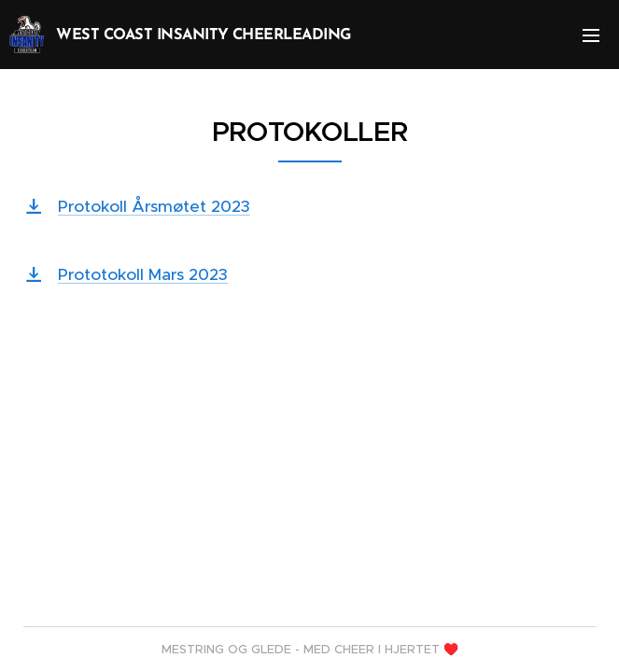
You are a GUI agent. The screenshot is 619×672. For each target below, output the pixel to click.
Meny (591, 35)
